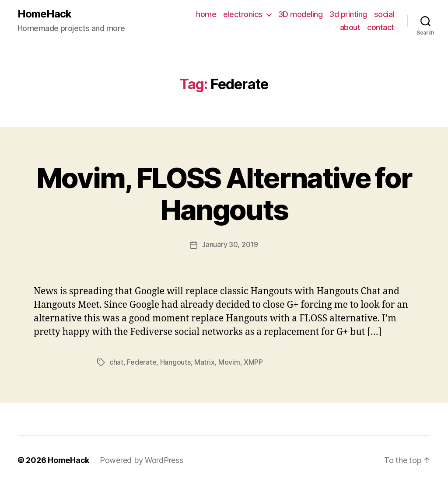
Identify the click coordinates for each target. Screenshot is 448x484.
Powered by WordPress (142, 459)
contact (381, 27)
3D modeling (301, 14)
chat (116, 362)
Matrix (204, 362)
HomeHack (44, 14)
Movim (229, 362)
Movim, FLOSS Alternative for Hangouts (224, 194)
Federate (142, 362)
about (350, 27)
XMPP (253, 362)
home (206, 14)
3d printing (348, 14)
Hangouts (175, 362)
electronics (243, 14)
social (384, 14)
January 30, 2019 (230, 244)
